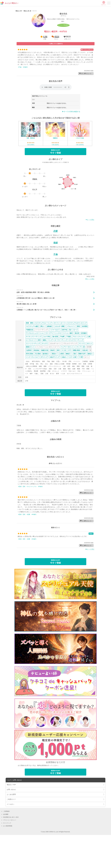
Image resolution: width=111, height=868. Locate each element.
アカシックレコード (79, 364)
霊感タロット (30, 375)
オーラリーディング (61, 368)
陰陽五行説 (45, 378)
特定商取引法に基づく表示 (11, 845)
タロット (89, 371)
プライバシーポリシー (10, 848)
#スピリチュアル (32, 514)
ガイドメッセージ (59, 351)
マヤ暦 (80, 385)
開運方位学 (82, 382)
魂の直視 (55, 364)
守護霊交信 (29, 358)
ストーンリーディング (33, 371)
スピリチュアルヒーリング (43, 351)
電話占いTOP (19, 39)
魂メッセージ (73, 358)
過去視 (77, 361)
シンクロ (58, 361)
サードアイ (50, 361)
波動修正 (50, 354)
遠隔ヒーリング (48, 368)
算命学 (53, 378)
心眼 (89, 364)
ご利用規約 (6, 839)
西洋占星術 (29, 382)
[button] (67, 65)
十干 (69, 378)
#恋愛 (28, 542)
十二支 (64, 378)
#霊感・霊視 (22, 514)
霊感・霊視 (29, 351)
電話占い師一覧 (27, 39)
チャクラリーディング (76, 368)
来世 (39, 368)
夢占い (43, 354)
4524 (57, 64)
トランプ (78, 375)
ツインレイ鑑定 (68, 361)
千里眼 (69, 364)
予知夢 (62, 364)
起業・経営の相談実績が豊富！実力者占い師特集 (33, 320)
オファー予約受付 (63, 53)
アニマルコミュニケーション (35, 361)
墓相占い (90, 382)
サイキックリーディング (34, 364)
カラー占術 (73, 385)
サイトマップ (7, 851)
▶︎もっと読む (90, 307)
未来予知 (64, 358)
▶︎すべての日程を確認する (71, 139)
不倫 (56, 282)
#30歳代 (40, 514)
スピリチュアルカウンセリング (77, 351)
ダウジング (44, 385)
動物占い (69, 382)
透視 (78, 354)
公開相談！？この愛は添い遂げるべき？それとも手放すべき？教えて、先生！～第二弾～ (47, 338)
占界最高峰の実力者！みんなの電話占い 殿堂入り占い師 (36, 326)
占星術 (62, 382)
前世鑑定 (84, 361)
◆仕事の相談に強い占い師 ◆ (27, 332)
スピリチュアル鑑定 (32, 354)
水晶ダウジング (55, 385)
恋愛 (56, 259)
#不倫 (20, 95)
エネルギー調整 (59, 354)
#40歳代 (25, 95)
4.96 (45, 64)
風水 (75, 382)
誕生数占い (46, 382)
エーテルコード (31, 368)
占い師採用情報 (8, 854)
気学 (58, 378)
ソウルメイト (71, 354)
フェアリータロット (67, 375)
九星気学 (29, 378)
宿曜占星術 (76, 378)
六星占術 (85, 378)
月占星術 (38, 382)
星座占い (55, 382)
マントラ (82, 371)
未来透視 (85, 354)
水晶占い (64, 385)
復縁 (56, 270)
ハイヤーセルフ (55, 358)
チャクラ (45, 371)
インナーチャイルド (32, 385)
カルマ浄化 (47, 364)
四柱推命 (36, 378)
